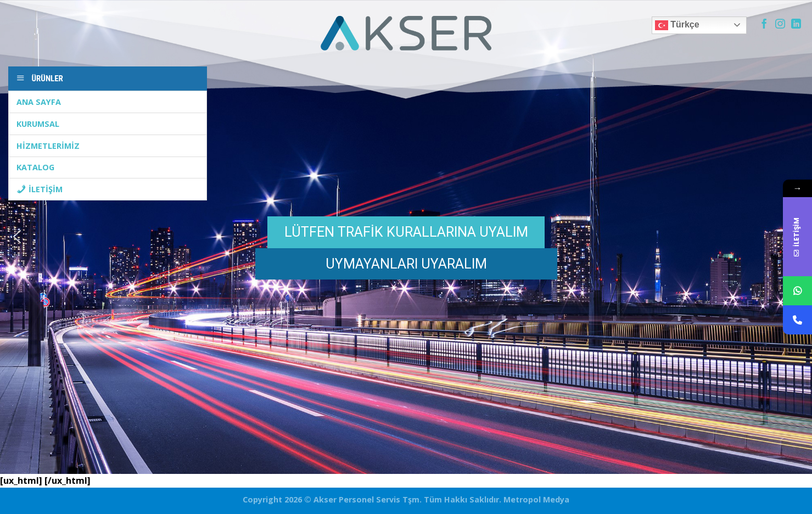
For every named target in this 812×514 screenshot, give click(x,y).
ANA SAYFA (39, 102)
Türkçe (677, 25)
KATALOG (35, 167)
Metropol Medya (535, 499)
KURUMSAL (38, 124)
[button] (17, 237)
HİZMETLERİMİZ (48, 146)
